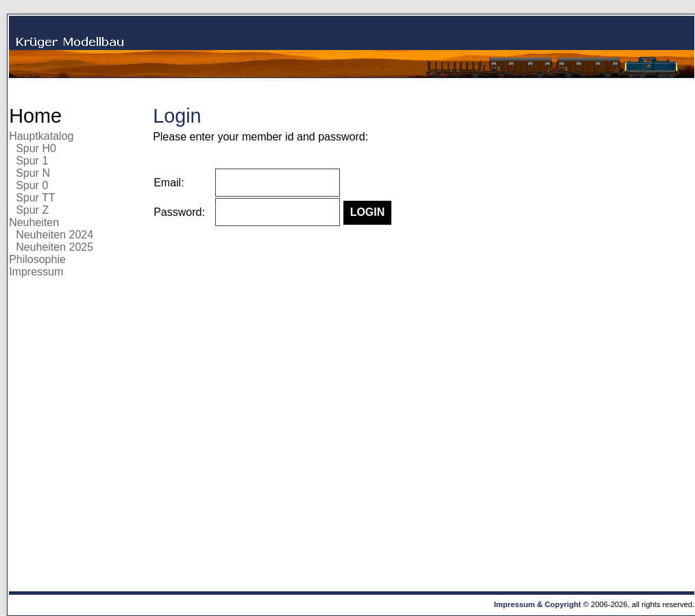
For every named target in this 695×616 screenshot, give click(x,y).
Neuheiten (34, 222)
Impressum (36, 272)
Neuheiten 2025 (54, 247)
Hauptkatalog (41, 136)
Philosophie (37, 259)
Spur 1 (32, 161)
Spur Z (32, 210)
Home (35, 116)
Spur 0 (32, 185)
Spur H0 (36, 148)
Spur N (33, 173)
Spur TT (36, 198)
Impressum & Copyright (538, 604)
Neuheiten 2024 (54, 235)
